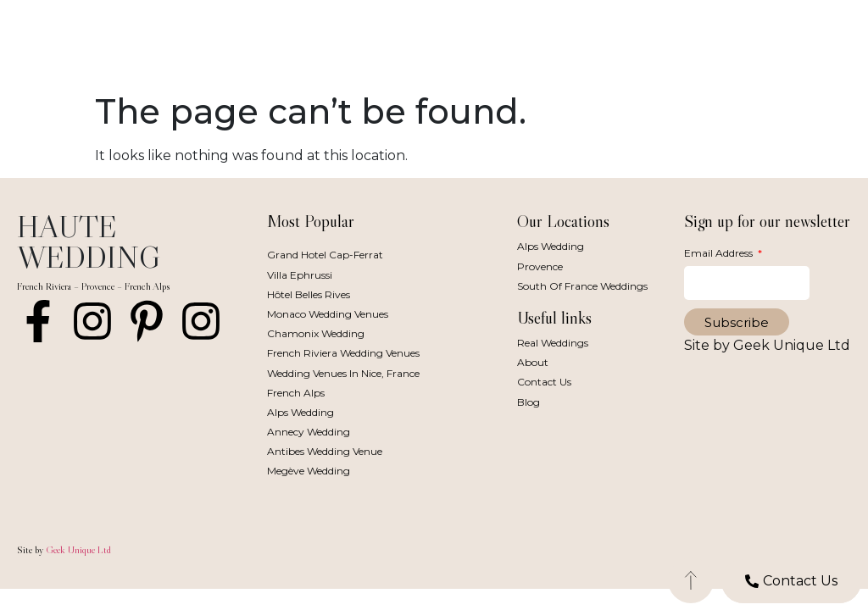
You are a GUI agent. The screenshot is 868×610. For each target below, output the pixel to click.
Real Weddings (553, 343)
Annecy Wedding (309, 432)
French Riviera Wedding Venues (343, 353)
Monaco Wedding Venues (328, 314)
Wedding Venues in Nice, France (343, 373)
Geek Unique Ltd (78, 549)
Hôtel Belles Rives (309, 294)
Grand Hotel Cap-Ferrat (325, 255)
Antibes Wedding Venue (325, 451)
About (533, 362)
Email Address (720, 253)
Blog (529, 402)
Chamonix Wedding (316, 333)
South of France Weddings (582, 286)
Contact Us (544, 382)
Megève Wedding (309, 471)
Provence (540, 266)
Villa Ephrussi (300, 275)
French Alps (296, 393)
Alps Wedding (300, 412)
